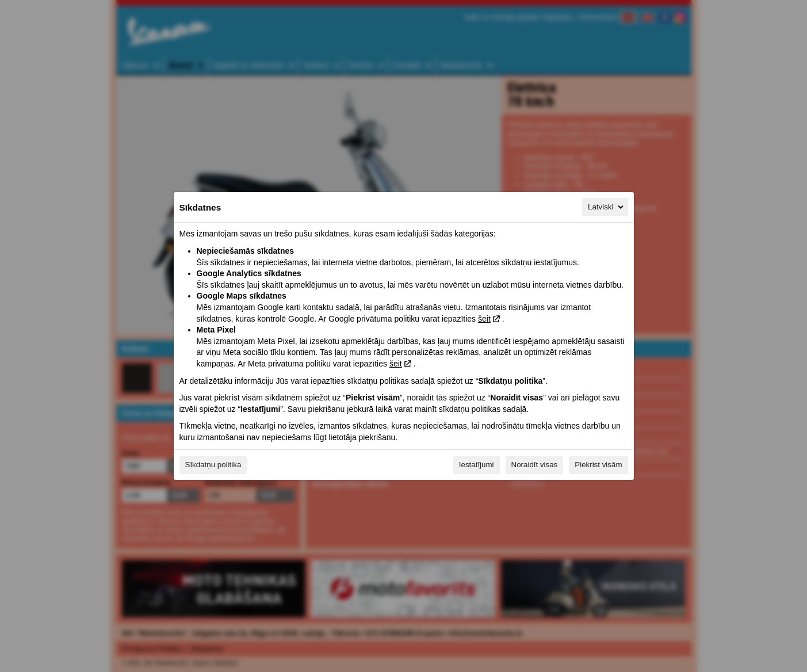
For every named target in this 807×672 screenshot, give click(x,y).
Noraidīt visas (535, 465)
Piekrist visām (598, 465)
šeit (484, 319)
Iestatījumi (477, 465)
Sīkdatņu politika (213, 465)
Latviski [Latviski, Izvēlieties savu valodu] (606, 207)
